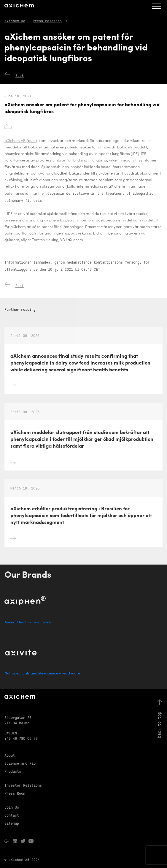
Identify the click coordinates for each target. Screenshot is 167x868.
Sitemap (12, 823)
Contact (12, 815)
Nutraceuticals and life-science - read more (42, 673)
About (10, 755)
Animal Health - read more (28, 622)
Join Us (12, 807)
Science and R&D (20, 763)
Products (13, 771)
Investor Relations (23, 785)
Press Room (15, 793)
